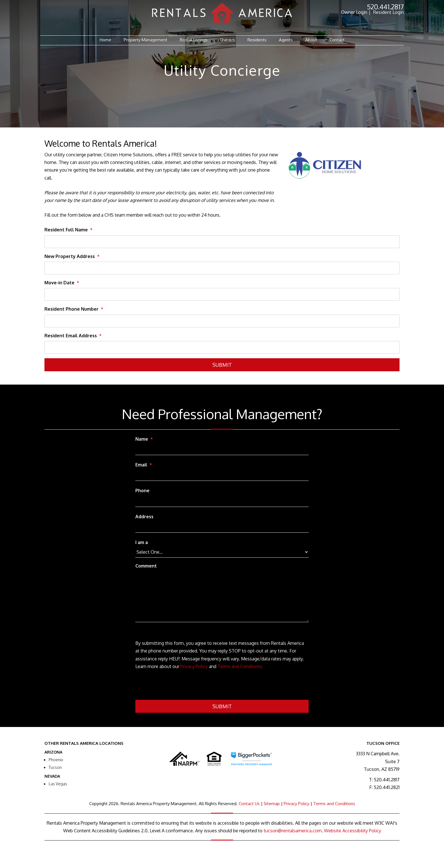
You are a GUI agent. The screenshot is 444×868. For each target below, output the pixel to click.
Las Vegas (58, 784)
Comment (146, 566)
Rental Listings (194, 40)
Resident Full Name (66, 230)
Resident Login (388, 12)
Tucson (55, 767)
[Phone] (222, 502)
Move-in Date (59, 283)
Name (142, 439)
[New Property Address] (222, 268)
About (311, 40)
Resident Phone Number (71, 309)
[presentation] (178, 686)
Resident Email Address (71, 336)
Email (141, 465)
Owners (228, 40)
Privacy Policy (194, 666)
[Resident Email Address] (222, 347)
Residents (257, 40)
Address (144, 517)
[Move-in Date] (222, 294)
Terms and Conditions (240, 666)
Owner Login (354, 12)
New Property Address (70, 256)
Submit (222, 365)
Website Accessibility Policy (353, 831)
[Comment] (222, 597)
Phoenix (56, 760)
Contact (337, 40)
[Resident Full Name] (222, 242)
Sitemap (272, 804)
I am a (142, 542)
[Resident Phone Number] (222, 321)
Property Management (146, 40)
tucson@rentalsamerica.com (293, 831)
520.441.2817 (385, 7)
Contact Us (249, 804)
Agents (286, 40)
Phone (142, 490)
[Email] (222, 475)
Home (105, 40)
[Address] (222, 527)
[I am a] (222, 552)
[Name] (222, 450)
